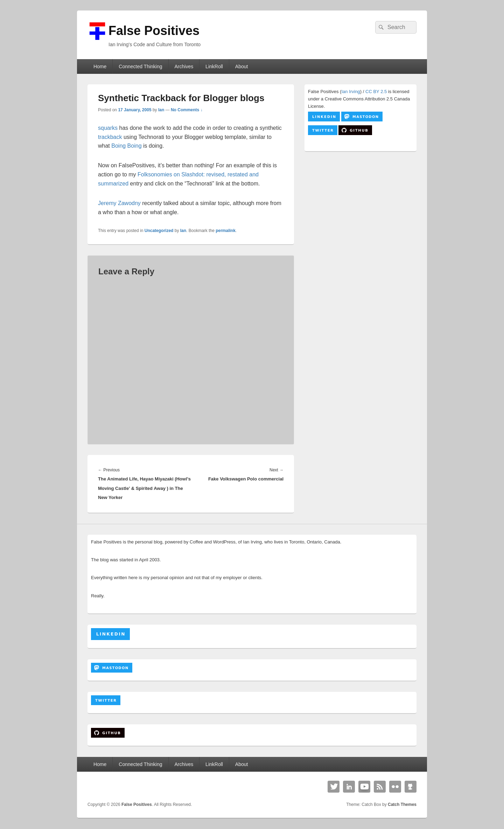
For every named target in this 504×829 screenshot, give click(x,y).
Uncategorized (159, 231)
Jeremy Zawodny (119, 203)
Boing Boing (126, 146)
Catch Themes (402, 805)
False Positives (154, 31)
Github (411, 787)
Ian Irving (351, 92)
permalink (226, 231)
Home (100, 66)
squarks (108, 128)
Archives (184, 66)
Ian (161, 110)
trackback (110, 137)
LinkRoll (214, 66)
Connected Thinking (140, 66)
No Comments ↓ (187, 110)
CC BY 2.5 (376, 92)
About (242, 66)
